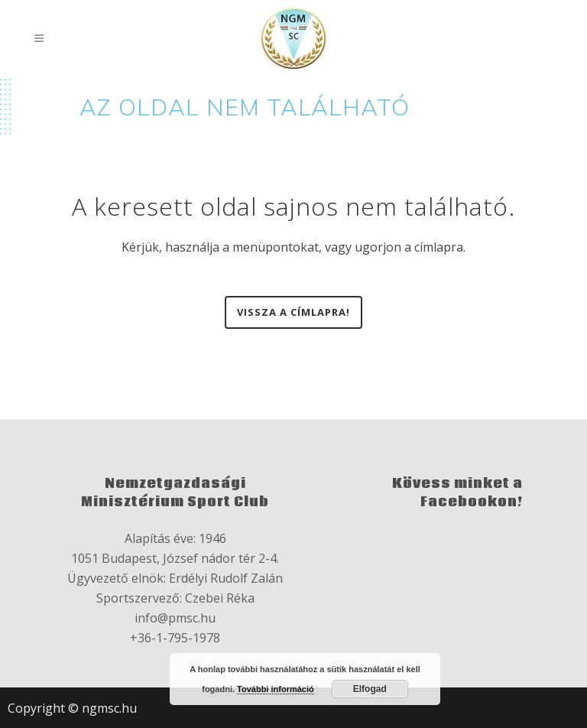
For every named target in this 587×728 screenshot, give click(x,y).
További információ (276, 689)
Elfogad (370, 689)
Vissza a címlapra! (293, 312)
